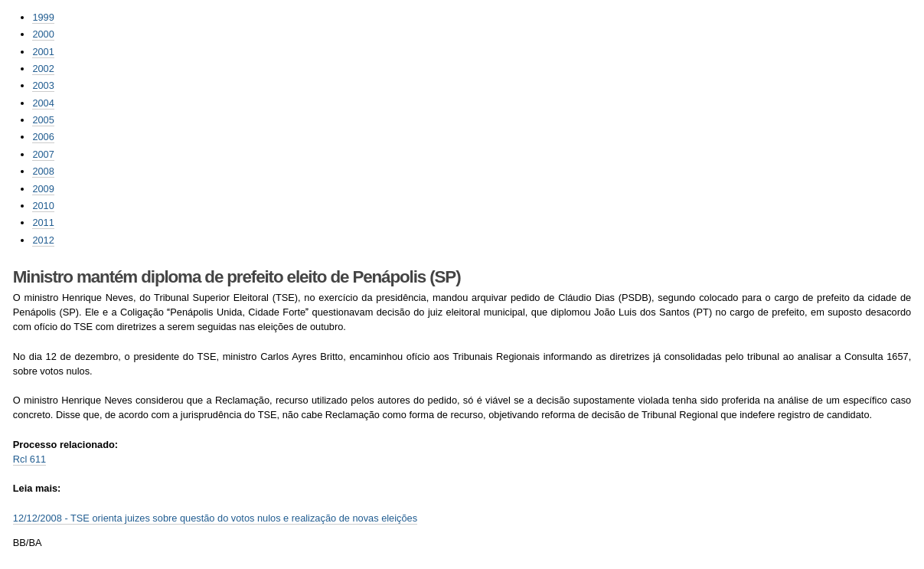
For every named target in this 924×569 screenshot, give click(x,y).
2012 (43, 240)
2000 (43, 34)
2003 (43, 85)
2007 (43, 154)
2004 (43, 103)
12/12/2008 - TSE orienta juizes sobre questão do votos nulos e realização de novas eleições (215, 518)
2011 (43, 222)
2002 (43, 69)
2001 (43, 52)
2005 (43, 120)
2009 (43, 189)
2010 (43, 206)
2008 (43, 171)
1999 (43, 17)
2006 (43, 137)
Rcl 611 (29, 459)
